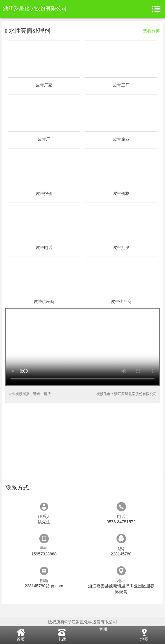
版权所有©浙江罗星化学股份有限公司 (82, 622)
